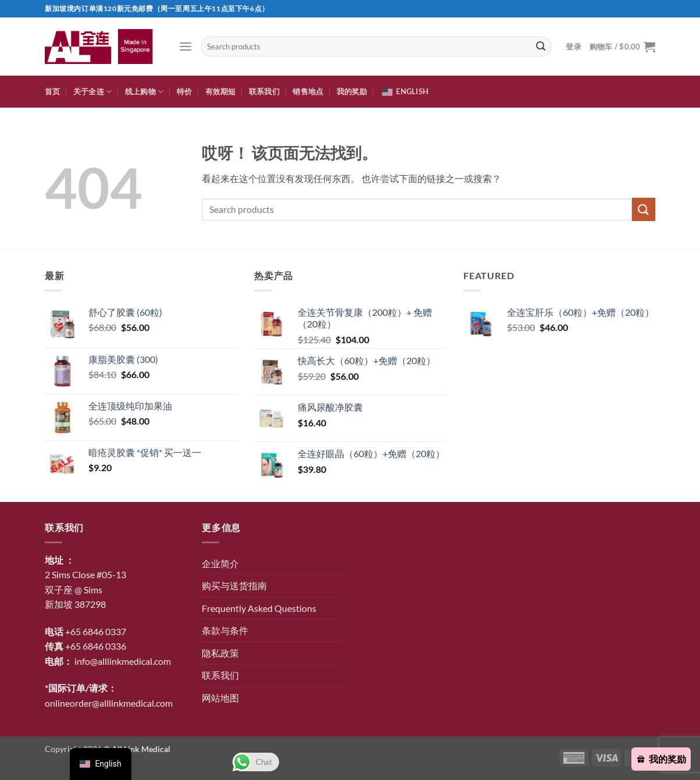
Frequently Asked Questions (259, 608)
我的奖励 (352, 91)
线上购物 (144, 92)
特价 (185, 91)
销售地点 (308, 91)
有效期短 (221, 91)
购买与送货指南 (234, 585)
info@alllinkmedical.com (123, 661)
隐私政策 (220, 653)
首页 (53, 91)
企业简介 (220, 563)
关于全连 (92, 92)
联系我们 (264, 91)
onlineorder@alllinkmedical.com (109, 703)
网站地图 (220, 698)
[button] (185, 46)
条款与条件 (225, 630)
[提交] (541, 47)
